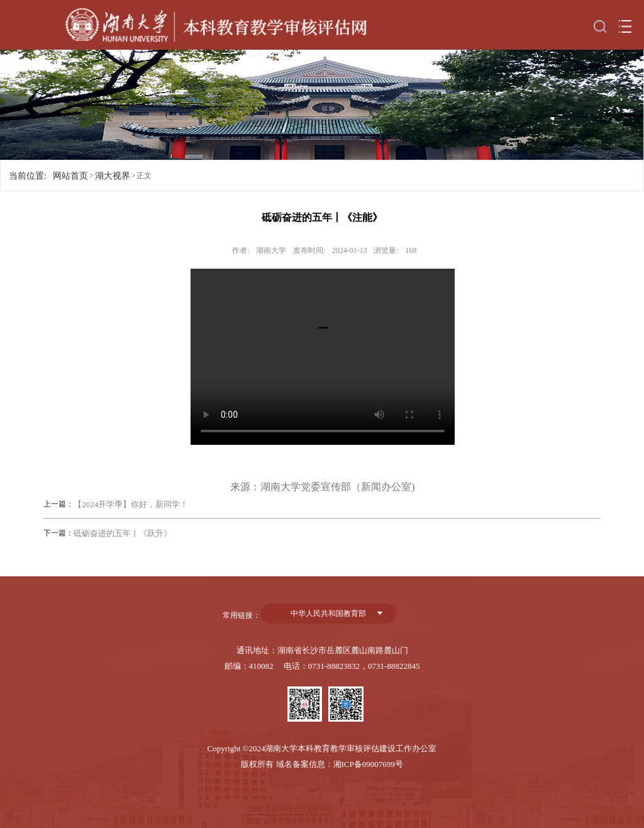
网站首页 (70, 176)
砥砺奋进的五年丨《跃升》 (123, 533)
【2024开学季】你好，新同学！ (131, 504)
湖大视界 (113, 176)
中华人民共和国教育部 (328, 613)
